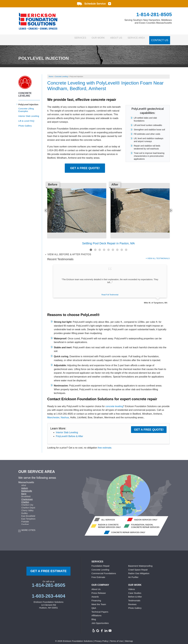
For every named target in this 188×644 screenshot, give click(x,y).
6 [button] (113, 247)
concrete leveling (114, 403)
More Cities (28, 527)
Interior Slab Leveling (67, 429)
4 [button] (104, 247)
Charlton (25, 499)
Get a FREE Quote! (149, 426)
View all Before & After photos (69, 251)
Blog (94, 616)
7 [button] (117, 247)
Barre (24, 491)
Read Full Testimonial (110, 292)
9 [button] (126, 247)
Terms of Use (116, 638)
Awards (95, 594)
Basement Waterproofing (140, 563)
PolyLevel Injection (28, 101)
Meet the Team (99, 601)
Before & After (135, 594)
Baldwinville (27, 488)
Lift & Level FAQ (26, 118)
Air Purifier (133, 574)
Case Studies (135, 590)
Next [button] (173, 208)
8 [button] (122, 247)
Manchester (53, 415)
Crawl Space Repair (138, 567)
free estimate (105, 445)
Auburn (25, 485)
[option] (108, 211)
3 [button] (100, 247)
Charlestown (27, 496)
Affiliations (96, 613)
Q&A (94, 605)
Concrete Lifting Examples (26, 107)
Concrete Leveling (25, 91)
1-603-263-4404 (48, 593)
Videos (132, 586)
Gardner (25, 521)
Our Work (90, 38)
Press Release (99, 590)
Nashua (65, 415)
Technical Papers (100, 609)
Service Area (135, 38)
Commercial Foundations (104, 570)
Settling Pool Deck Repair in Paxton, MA (108, 240)
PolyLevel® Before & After (69, 433)
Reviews (132, 601)
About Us (112, 38)
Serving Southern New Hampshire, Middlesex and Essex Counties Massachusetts (148, 21)
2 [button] (95, 247)
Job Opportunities (100, 620)
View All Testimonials (158, 255)
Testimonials (134, 598)
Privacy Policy (101, 638)
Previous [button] (44, 208)
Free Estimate (98, 574)
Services (69, 38)
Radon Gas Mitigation (139, 570)
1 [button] (91, 247)
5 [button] (108, 247)
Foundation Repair (101, 563)
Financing (96, 598)
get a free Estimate (48, 568)
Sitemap (129, 638)
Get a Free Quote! (85, 165)
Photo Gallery (25, 123)
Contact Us (160, 38)
